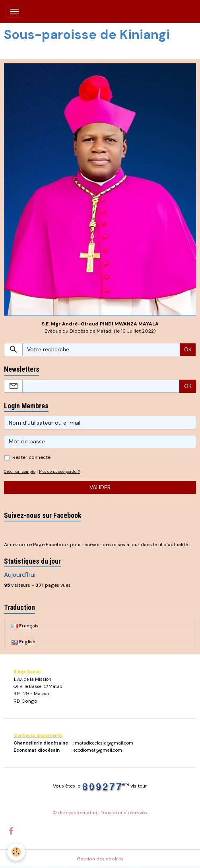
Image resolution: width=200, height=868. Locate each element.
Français (25, 626)
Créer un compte (20, 471)
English (23, 642)
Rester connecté (31, 457)
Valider (100, 487)
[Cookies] (16, 852)
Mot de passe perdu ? (59, 471)
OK (188, 349)
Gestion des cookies (100, 859)
